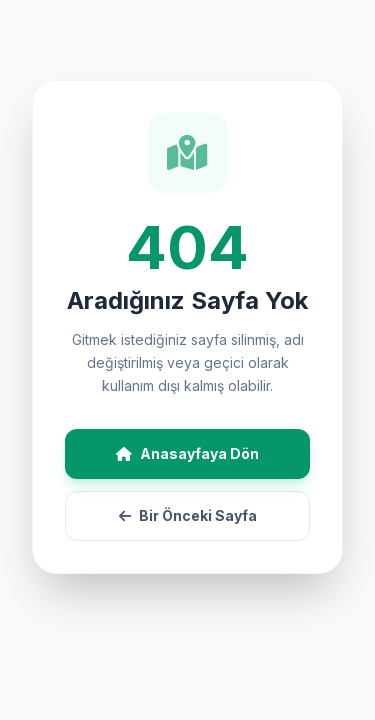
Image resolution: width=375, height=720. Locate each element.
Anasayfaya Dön (187, 453)
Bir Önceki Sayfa (188, 515)
